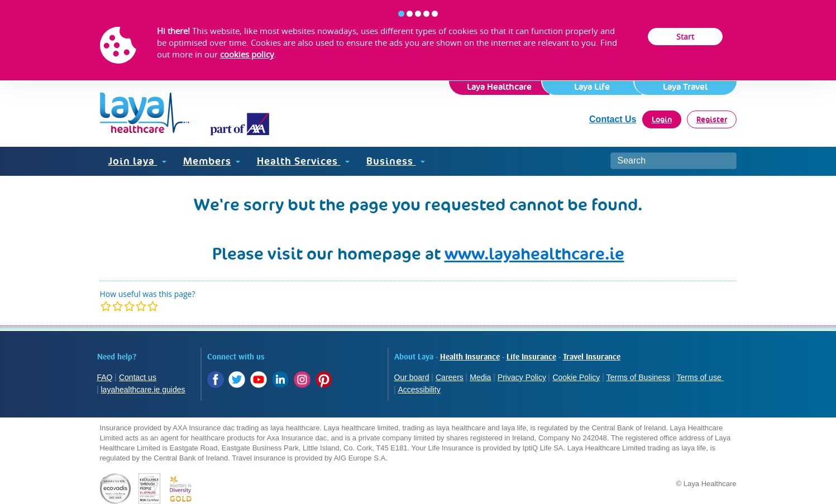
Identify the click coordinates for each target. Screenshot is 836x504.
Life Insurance (531, 357)
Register (712, 119)
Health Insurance (470, 357)
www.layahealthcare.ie (534, 254)
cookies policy (247, 54)
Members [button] (212, 161)
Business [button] (396, 161)
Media (480, 377)
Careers (450, 377)
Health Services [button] (303, 161)
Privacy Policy (522, 377)
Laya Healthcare (499, 87)
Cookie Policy (576, 377)
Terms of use (700, 377)
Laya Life (592, 87)
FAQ (105, 377)
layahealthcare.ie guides (143, 390)
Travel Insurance (592, 357)
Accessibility (419, 390)
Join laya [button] (137, 161)
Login (662, 119)
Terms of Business (638, 377)
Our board (412, 377)
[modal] (129, 306)
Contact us (138, 377)
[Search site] (673, 161)
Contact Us (613, 119)
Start (685, 37)
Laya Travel (685, 87)
